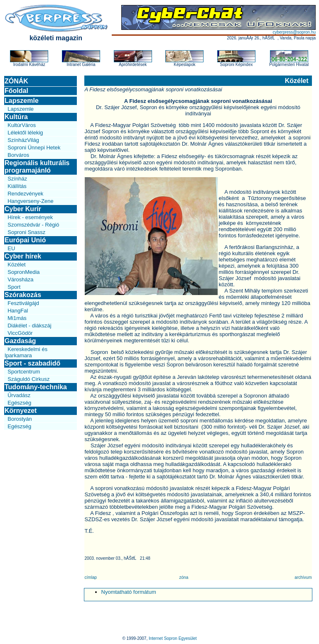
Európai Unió (25, 240)
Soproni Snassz (26, 232)
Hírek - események (30, 217)
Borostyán (20, 419)
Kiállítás (17, 186)
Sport (14, 287)
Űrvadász (19, 395)
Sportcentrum (24, 372)
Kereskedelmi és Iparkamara (26, 352)
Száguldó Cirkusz (28, 379)
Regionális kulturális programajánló (37, 167)
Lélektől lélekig (25, 133)
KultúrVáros (22, 125)
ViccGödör (20, 333)
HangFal (18, 311)
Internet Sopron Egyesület (173, 638)
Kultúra (16, 117)
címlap (91, 577)
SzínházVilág (23, 140)
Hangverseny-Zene (31, 201)
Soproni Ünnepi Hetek (34, 148)
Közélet (16, 265)
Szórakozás (23, 295)
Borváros (18, 155)
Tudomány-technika (36, 387)
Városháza (20, 279)
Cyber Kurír (23, 209)
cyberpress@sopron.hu (294, 32)
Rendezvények (25, 194)
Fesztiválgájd (23, 303)
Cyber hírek (23, 256)
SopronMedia (23, 272)
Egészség (19, 403)
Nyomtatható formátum (129, 592)
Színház (17, 179)
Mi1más (17, 318)
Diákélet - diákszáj (29, 326)
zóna (184, 577)
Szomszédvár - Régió (33, 225)
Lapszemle (22, 101)
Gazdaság (20, 341)
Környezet (21, 411)
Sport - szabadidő (32, 363)
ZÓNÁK (16, 81)
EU (11, 248)
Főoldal (16, 91)
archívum (303, 577)
